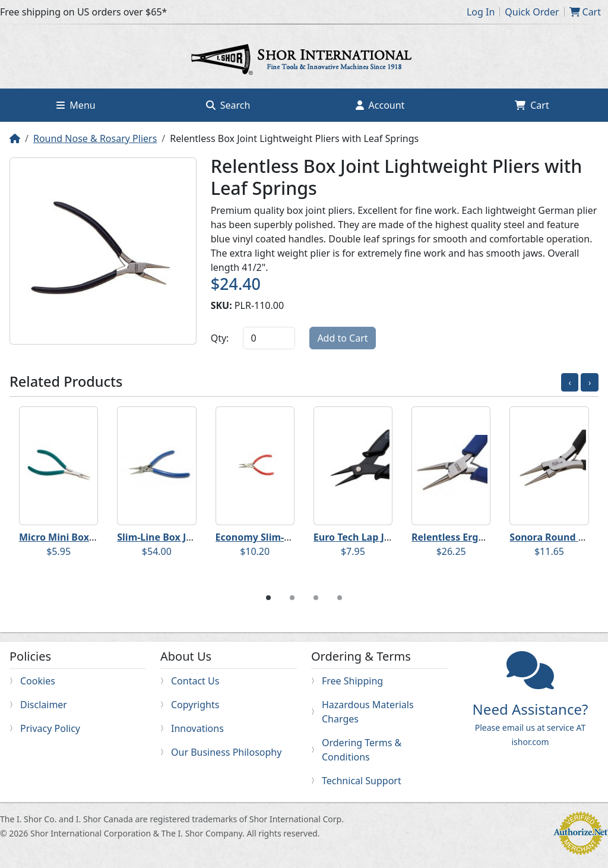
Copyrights (195, 705)
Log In (481, 12)
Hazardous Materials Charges (368, 712)
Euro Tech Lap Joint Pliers (373, 537)
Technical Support (362, 781)
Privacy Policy (50, 728)
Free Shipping (352, 681)
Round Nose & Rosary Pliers (95, 138)
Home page (304, 61)
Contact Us (195, 681)
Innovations (197, 728)
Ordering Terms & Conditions (362, 750)
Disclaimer (44, 705)
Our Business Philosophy (226, 752)
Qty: (220, 338)
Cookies (38, 681)
